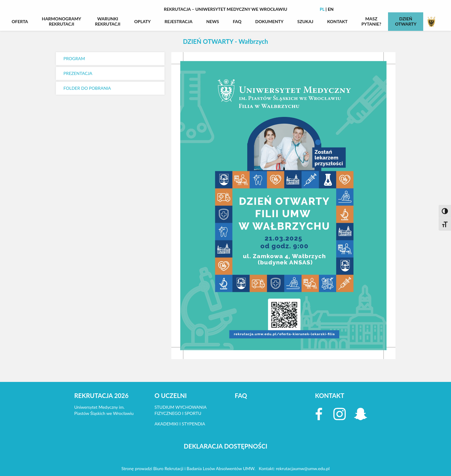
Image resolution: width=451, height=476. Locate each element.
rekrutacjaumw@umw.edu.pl (303, 468)
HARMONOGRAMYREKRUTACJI (62, 21)
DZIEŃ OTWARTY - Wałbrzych (226, 41)
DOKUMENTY (269, 21)
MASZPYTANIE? (371, 21)
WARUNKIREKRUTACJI (108, 21)
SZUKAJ (305, 21)
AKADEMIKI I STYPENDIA (180, 424)
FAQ (237, 21)
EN (331, 9)
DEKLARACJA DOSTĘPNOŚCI (225, 446)
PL (322, 9)
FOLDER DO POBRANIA (87, 88)
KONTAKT (337, 21)
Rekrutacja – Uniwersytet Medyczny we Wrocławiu (226, 9)
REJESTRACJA (178, 21)
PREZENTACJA (78, 73)
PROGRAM (74, 58)
